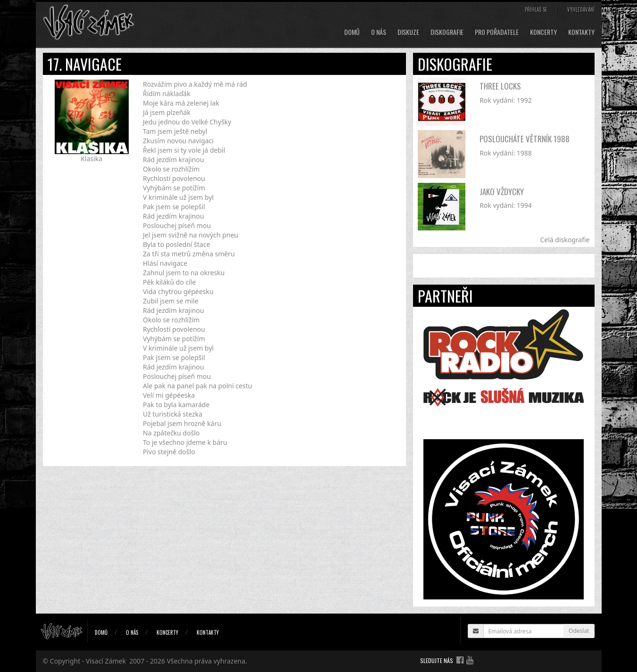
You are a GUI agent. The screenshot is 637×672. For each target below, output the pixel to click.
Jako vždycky (502, 192)
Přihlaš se (536, 9)
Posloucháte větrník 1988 (525, 139)
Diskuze (408, 32)
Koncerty (543, 32)
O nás (379, 32)
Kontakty (581, 32)
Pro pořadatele (497, 32)
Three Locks (500, 86)
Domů (352, 32)
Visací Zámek (106, 661)
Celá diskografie (565, 240)
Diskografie (447, 32)
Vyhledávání (581, 9)
